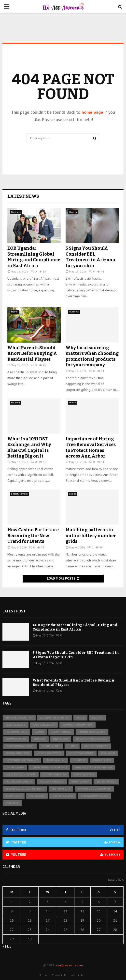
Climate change (61, 732)
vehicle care (37, 796)
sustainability (61, 789)
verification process (95, 796)
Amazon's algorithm (19, 718)
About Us (77, 975)
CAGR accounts (16, 725)
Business (16, 212)
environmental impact (20, 746)
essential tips (51, 746)
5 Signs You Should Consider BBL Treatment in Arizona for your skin (90, 257)
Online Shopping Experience (49, 767)
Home (14, 312)
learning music (55, 760)
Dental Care (61, 739)
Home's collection (49, 753)
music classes (102, 760)
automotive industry (55, 718)
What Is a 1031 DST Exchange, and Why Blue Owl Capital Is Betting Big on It (29, 447)
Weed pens (12, 803)
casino (73, 494)
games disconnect (96, 746)
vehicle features (63, 796)
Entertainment (19, 494)
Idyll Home (108, 753)
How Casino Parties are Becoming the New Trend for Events (33, 536)
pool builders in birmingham (93, 767)
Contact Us (59, 975)
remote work (80, 782)
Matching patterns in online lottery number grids (91, 536)
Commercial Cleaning (92, 732)
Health (73, 212)
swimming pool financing (94, 789)
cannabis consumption (77, 725)
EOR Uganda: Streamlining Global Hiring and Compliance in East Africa (34, 257)
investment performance (22, 760)
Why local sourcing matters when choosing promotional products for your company (92, 356)
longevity (79, 760)
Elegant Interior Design (92, 739)
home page (92, 112)
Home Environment (81, 753)
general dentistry (17, 753)
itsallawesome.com (69, 965)
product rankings (52, 782)
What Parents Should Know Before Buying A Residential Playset (32, 354)
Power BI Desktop (55, 775)
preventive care (84, 775)
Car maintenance (16, 732)
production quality (19, 782)
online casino (15, 767)
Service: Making (106, 782)
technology (14, 796)
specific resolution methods (25, 789)
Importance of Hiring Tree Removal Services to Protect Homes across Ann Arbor (91, 447)
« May (7, 946)
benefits (98, 718)
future (72, 746)
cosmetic (40, 739)
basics (80, 718)
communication (16, 739)
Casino (39, 732)
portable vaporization (21, 775)
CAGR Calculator (44, 725)
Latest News (23, 196)
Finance (15, 403)
